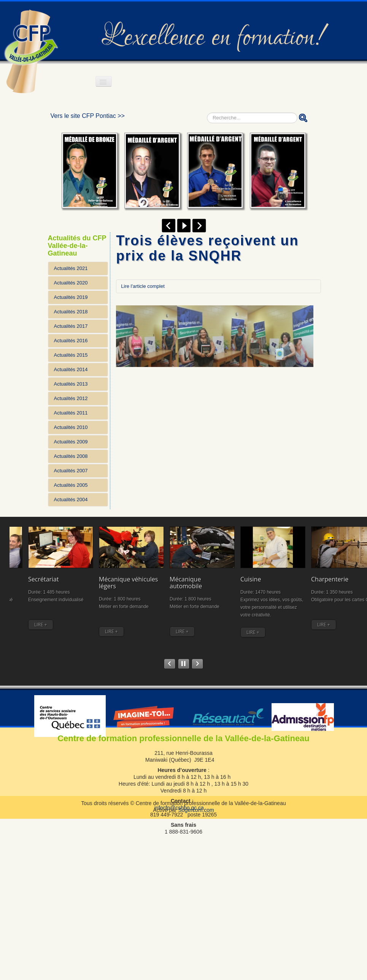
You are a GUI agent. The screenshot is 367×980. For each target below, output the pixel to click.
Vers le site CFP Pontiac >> (88, 116)
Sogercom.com (196, 804)
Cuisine (222, 566)
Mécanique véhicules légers (133, 569)
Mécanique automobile (178, 569)
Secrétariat (75, 566)
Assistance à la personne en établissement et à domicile (334, 576)
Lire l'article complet (143, 286)
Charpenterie (282, 566)
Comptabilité (28, 566)
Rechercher (207, 113)
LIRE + (22, 619)
